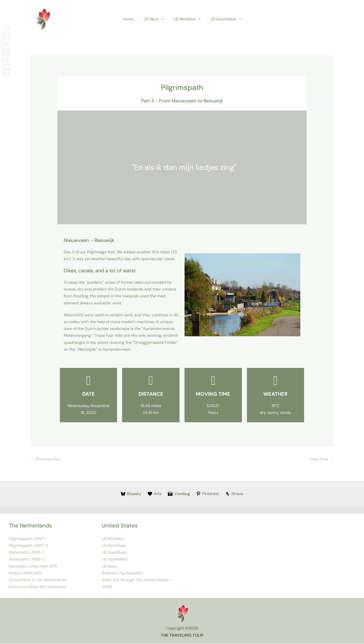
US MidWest (186, 19)
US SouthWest (223, 19)
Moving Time (213, 394)
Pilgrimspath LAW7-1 (28, 539)
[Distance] (151, 381)
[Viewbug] (179, 494)
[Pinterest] (208, 494)
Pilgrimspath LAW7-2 (28, 546)
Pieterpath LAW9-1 (26, 553)
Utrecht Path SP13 (25, 573)
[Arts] (154, 494)
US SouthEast (114, 553)
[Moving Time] (213, 381)
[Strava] (234, 494)
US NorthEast (114, 546)
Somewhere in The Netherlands (38, 580)
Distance (151, 394)
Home (131, 19)
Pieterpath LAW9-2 (27, 560)
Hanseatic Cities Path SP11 (33, 567)
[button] (162, 19)
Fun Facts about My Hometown (38, 587)
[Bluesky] (131, 494)
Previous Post (46, 459)
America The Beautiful (122, 573)
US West (155, 19)
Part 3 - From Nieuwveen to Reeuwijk (182, 101)
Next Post (322, 459)
